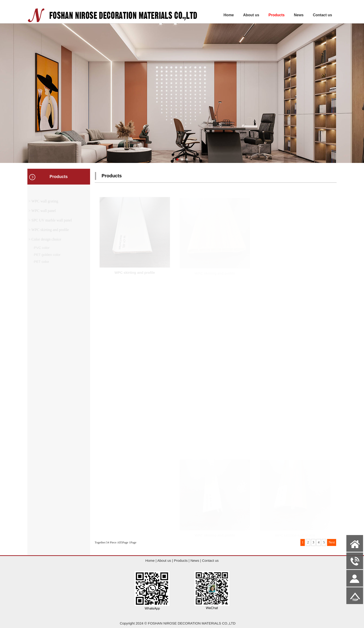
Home (229, 15)
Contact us (323, 15)
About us (251, 15)
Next (332, 542)
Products (277, 15)
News (299, 15)
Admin (7, 624)
